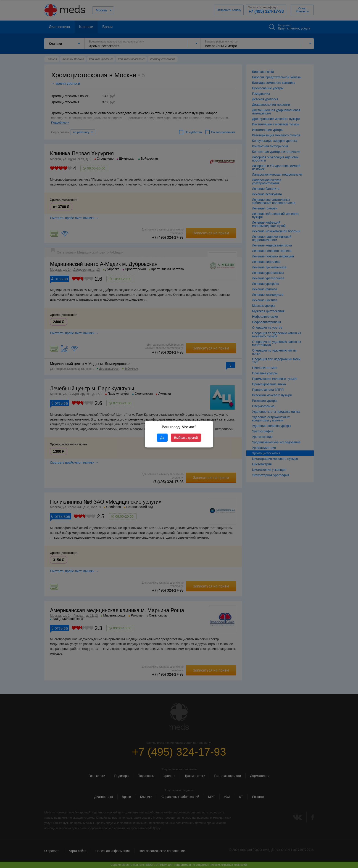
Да (162, 438)
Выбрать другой (186, 438)
